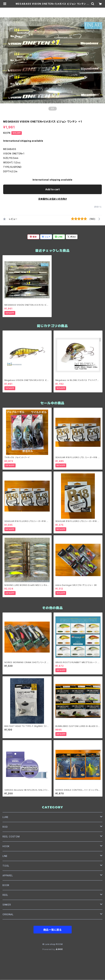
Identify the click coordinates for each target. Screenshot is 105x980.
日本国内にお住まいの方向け (53, 199)
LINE (5, 856)
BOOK (6, 885)
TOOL (6, 866)
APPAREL (8, 875)
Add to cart (52, 189)
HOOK (6, 846)
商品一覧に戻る (53, 930)
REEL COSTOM (11, 837)
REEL (5, 895)
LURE (5, 817)
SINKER (7, 905)
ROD (5, 827)
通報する (98, 207)
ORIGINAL (8, 914)
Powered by (53, 949)
